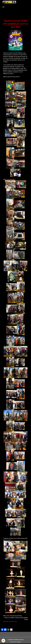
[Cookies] (3, 641)
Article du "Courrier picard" (10, 621)
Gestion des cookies (16, 642)
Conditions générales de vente (15, 639)
